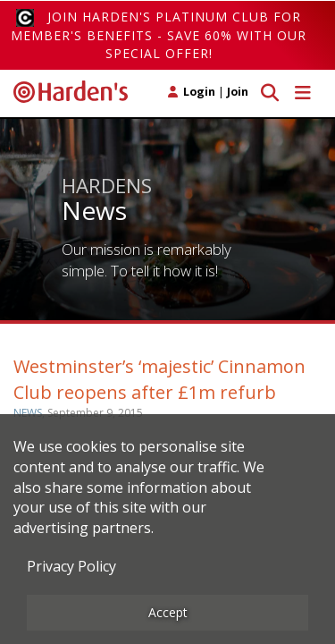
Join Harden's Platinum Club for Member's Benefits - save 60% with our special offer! (159, 35)
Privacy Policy (71, 566)
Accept (168, 612)
